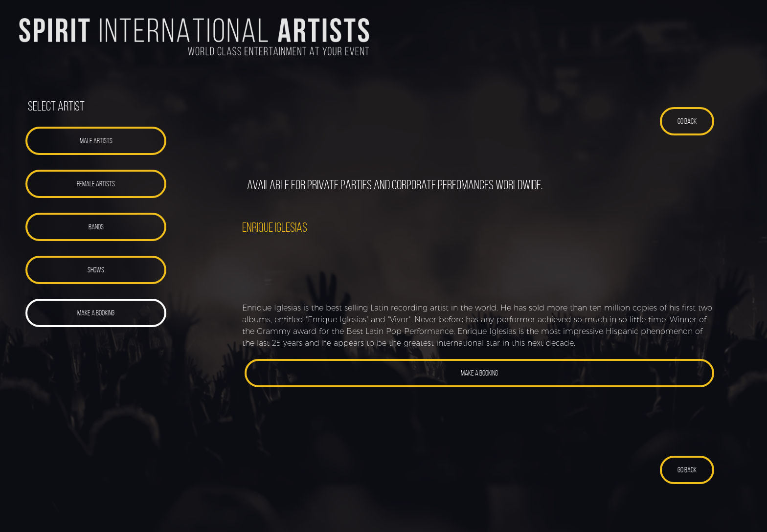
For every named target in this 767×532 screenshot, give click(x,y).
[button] (96, 141)
